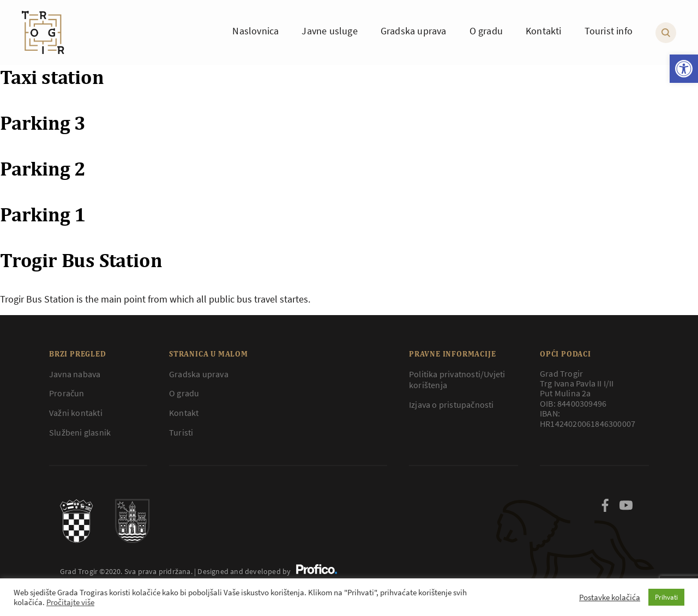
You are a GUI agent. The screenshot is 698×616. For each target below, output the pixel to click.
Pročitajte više (70, 602)
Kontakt (184, 413)
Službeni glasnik (80, 432)
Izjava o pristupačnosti (452, 404)
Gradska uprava (199, 374)
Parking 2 (43, 168)
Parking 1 (43, 214)
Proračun (67, 393)
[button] (684, 69)
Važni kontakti (76, 413)
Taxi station (52, 77)
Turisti (181, 432)
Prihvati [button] (666, 597)
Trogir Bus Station (81, 260)
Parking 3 (43, 123)
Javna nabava (75, 374)
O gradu (184, 393)
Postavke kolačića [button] (610, 597)
